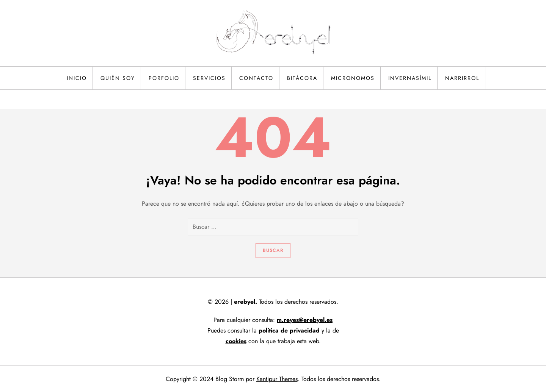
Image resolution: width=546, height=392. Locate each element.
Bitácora (302, 78)
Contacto (256, 78)
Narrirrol (462, 78)
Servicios (209, 78)
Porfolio (164, 78)
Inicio (77, 78)
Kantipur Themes (277, 379)
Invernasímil (410, 78)
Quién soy (118, 78)
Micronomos (353, 78)
